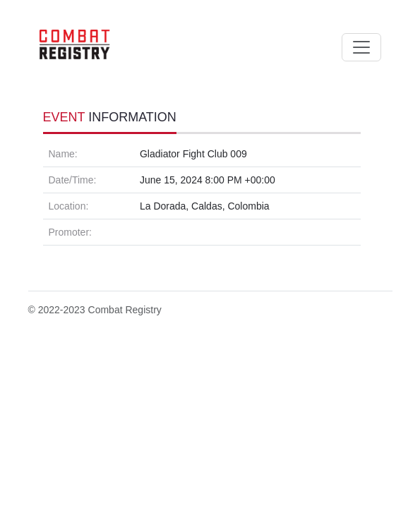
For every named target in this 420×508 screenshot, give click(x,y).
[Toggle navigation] (361, 47)
